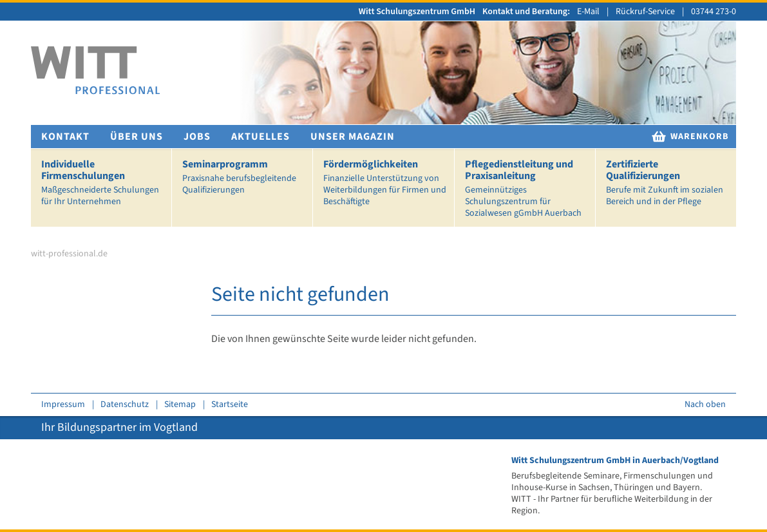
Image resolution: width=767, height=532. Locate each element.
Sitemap (180, 404)
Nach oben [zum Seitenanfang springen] (705, 404)
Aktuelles (260, 137)
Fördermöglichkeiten (386, 183)
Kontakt (65, 137)
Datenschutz (125, 404)
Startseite (230, 404)
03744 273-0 (714, 12)
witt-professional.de (69, 254)
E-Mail (588, 12)
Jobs (197, 137)
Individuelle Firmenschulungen (104, 183)
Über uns (137, 137)
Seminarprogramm (245, 177)
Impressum (63, 404)
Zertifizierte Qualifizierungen (668, 183)
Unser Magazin (353, 137)
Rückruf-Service (645, 12)
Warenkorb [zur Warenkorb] (690, 137)
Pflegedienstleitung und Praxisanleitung (527, 188)
